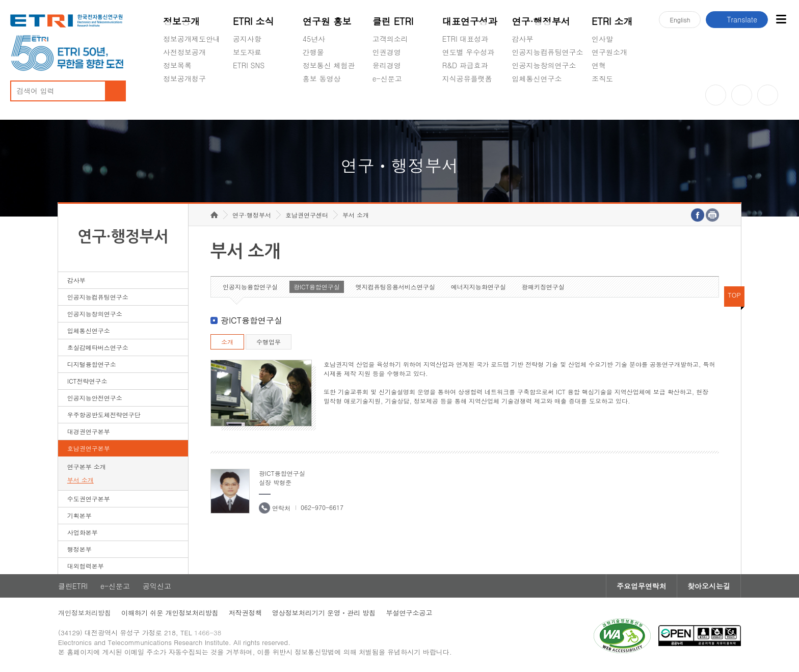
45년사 (314, 39)
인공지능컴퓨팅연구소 (548, 52)
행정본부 (79, 549)
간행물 (313, 52)
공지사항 (247, 39)
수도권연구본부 (89, 499)
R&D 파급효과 (465, 65)
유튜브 (716, 95)
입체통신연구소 (537, 78)
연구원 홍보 (327, 21)
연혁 (599, 65)
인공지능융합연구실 (250, 287)
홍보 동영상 (322, 78)
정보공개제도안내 (192, 39)
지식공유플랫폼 (467, 78)
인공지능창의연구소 (544, 65)
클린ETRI (73, 586)
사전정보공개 (184, 52)
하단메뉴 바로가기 (0, 0)
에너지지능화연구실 (478, 287)
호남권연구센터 (307, 215)
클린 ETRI (393, 21)
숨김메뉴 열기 (168, 91)
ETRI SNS (249, 65)
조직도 (602, 78)
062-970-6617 (322, 507)
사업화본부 (83, 532)
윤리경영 (387, 65)
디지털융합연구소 (92, 364)
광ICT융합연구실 (317, 287)
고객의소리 (390, 39)
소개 (227, 342)
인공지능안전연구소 (95, 398)
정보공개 (181, 21)
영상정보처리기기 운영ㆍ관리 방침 (324, 613)
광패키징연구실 (543, 287)
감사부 (523, 39)
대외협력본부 (86, 566)
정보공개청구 (184, 78)
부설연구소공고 (409, 613)
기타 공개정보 (614, 102)
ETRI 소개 (612, 21)
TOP (734, 295)
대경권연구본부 (89, 431)
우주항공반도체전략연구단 (104, 414)
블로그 (742, 95)
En (680, 20)
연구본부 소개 (87, 466)
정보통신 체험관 (329, 65)
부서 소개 (81, 480)
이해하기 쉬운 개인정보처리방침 (170, 613)
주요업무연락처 (642, 586)
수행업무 (269, 342)
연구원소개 (609, 52)
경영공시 (177, 102)
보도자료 (247, 52)
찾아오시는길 (709, 586)
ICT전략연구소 (87, 381)
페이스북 (768, 95)
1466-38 (208, 633)
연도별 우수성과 (469, 52)
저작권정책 (245, 613)
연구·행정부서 (541, 21)
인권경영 (387, 52)
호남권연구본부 (89, 448)
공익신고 (387, 102)
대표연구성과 (470, 21)
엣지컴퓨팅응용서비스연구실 (395, 287)
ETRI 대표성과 (465, 39)
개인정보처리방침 (85, 613)
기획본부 (79, 515)
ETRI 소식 (254, 21)
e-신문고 (387, 78)
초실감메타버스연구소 (548, 102)
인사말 (602, 39)
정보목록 (177, 65)
